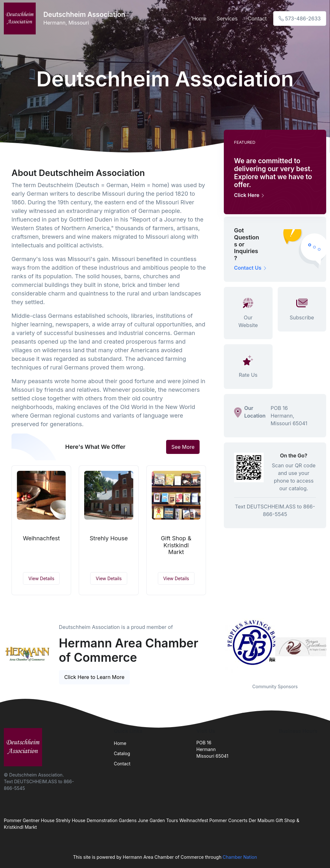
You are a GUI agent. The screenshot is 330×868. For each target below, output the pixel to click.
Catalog (122, 753)
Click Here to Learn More (95, 677)
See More (183, 447)
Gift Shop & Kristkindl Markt (176, 545)
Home (199, 18)
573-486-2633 (300, 18)
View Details (41, 578)
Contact (257, 18)
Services (227, 18)
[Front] (21, 18)
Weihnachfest (41, 538)
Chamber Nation (240, 857)
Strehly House (109, 538)
